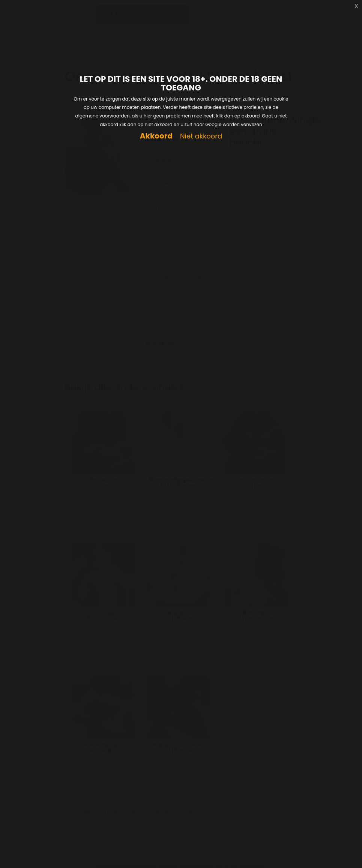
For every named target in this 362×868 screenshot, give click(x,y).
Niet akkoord (201, 136)
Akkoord (156, 136)
